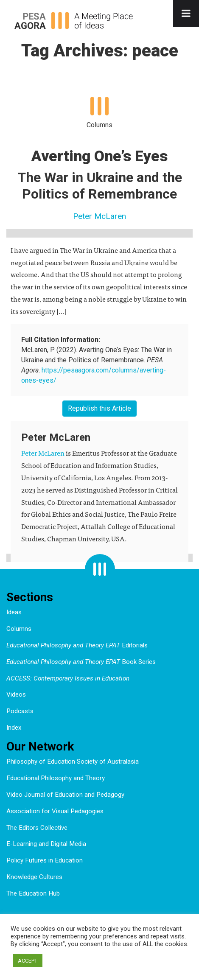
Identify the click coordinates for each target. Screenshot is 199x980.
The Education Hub (33, 893)
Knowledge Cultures (34, 877)
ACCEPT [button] (28, 961)
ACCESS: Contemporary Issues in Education (68, 678)
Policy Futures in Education (45, 860)
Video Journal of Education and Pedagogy (65, 795)
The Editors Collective (37, 828)
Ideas (14, 612)
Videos (16, 694)
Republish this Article (99, 408)
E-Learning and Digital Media (46, 844)
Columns (19, 629)
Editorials (77, 645)
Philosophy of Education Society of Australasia (73, 762)
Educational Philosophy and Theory (56, 778)
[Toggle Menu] (186, 13)
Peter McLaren (99, 216)
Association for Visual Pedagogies (55, 811)
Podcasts (20, 711)
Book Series (81, 662)
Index (14, 728)
